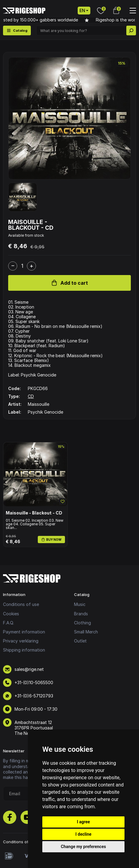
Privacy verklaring (21, 641)
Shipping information (24, 650)
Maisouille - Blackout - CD (34, 513)
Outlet (80, 641)
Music (80, 604)
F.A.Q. (8, 623)
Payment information (24, 632)
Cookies (11, 614)
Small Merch (86, 632)
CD (31, 396)
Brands (81, 614)
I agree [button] (83, 822)
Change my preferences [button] (83, 847)
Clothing (82, 623)
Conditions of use (21, 604)
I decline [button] (83, 834)
